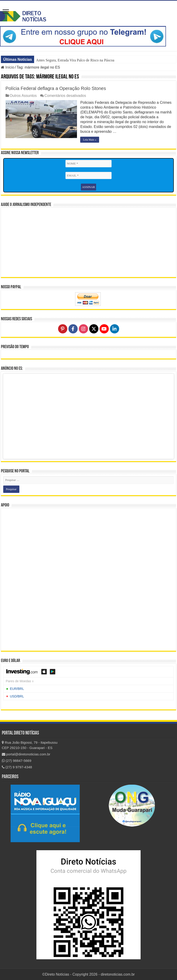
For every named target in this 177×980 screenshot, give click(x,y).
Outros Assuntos (23, 96)
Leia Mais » (90, 140)
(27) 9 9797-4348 (17, 767)
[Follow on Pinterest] (63, 329)
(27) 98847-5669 (17, 760)
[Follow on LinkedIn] (115, 329)
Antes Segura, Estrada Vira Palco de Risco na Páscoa (75, 60)
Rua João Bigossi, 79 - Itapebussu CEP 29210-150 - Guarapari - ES (30, 745)
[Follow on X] (94, 329)
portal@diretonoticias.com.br (26, 754)
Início (8, 67)
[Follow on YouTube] (104, 329)
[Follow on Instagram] (83, 329)
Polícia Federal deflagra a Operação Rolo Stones (56, 88)
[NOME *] (88, 164)
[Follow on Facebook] (73, 329)
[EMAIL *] (88, 176)
